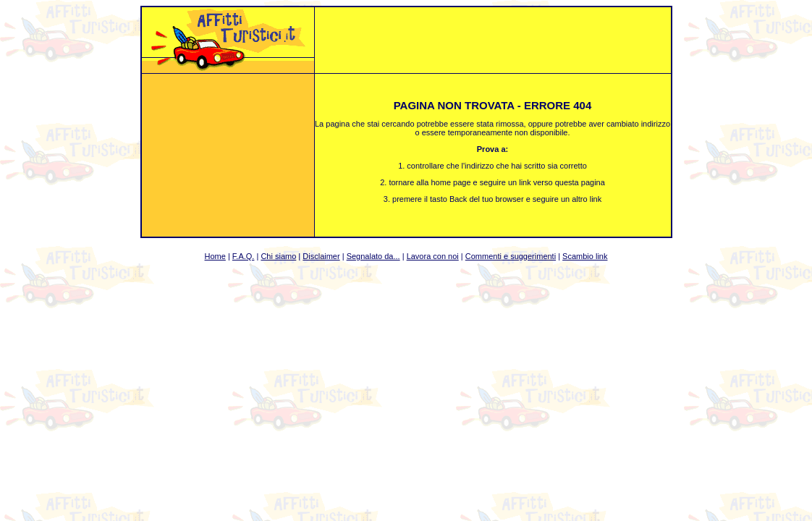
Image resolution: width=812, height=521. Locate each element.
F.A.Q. (244, 256)
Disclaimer (321, 256)
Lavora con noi (433, 256)
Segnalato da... (373, 256)
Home (215, 256)
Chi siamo (278, 256)
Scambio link (585, 256)
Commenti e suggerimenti (511, 256)
